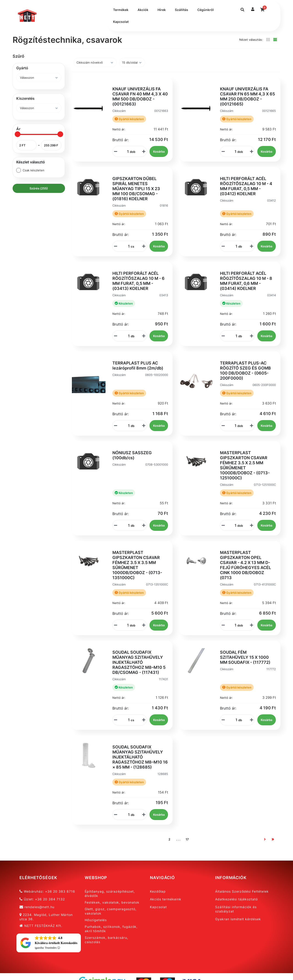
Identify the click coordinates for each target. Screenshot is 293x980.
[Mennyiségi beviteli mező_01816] (127, 246)
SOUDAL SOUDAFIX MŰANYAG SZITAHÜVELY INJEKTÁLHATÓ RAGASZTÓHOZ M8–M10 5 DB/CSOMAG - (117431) (139, 662)
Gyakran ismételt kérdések (238, 919)
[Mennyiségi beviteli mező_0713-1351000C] (126, 625)
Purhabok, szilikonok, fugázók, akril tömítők (111, 929)
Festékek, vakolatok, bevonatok (112, 902)
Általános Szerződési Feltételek (242, 891)
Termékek (121, 10)
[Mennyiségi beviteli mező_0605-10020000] (127, 426)
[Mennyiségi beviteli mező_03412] (235, 246)
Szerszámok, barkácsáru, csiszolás (106, 940)
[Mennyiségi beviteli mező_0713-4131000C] (234, 625)
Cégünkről (206, 10)
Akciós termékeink (166, 899)
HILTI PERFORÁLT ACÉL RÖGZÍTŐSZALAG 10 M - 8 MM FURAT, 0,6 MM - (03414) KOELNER (246, 281)
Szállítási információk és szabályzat (236, 909)
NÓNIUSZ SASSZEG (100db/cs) (132, 455)
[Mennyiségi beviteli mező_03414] (235, 336)
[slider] (18, 134)
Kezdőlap (158, 891)
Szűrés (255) (39, 188)
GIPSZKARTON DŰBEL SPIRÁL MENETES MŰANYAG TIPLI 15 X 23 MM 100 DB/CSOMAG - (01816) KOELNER (136, 189)
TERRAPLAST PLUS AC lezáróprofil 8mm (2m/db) (138, 366)
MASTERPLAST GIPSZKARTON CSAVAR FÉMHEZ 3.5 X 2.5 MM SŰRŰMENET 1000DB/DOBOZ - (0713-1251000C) (245, 465)
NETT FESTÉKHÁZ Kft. (41, 926)
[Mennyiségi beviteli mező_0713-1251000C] (234, 525)
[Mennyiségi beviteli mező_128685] (127, 815)
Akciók (143, 10)
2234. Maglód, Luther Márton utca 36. (46, 917)
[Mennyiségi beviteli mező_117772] (235, 720)
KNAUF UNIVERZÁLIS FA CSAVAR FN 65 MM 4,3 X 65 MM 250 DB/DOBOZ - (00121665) (247, 96)
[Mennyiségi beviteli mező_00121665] (234, 151)
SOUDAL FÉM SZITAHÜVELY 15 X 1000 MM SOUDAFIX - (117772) (245, 657)
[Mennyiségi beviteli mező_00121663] (126, 151)
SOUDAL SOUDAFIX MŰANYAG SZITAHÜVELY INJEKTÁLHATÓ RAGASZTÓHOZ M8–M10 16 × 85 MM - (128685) (140, 757)
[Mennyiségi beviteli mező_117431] (127, 720)
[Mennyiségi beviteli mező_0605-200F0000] (234, 426)
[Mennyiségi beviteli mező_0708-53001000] (127, 525)
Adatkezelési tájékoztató (236, 899)
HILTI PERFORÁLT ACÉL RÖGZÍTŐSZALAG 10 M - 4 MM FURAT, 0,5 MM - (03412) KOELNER (246, 186)
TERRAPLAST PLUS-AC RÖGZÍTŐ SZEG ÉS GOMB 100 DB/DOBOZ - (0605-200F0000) (245, 371)
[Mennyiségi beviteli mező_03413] (127, 336)
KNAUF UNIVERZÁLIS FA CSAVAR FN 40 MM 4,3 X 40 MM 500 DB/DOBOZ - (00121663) (140, 96)
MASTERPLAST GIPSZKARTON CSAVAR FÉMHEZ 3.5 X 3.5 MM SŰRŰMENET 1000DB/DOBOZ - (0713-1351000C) (137, 565)
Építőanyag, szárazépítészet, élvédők (110, 894)
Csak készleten (34, 170)
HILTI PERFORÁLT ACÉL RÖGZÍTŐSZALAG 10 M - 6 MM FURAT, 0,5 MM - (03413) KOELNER (138, 281)
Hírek (162, 10)
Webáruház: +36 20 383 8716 (47, 891)
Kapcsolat (121, 22)
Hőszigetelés (96, 920)
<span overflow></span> (49, 944)
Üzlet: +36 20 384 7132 (42, 899)
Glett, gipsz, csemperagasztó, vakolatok (111, 911)
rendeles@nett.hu (37, 907)
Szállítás (182, 10)
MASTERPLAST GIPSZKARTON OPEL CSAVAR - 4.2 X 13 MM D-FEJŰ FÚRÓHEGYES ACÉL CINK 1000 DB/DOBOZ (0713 (246, 565)
